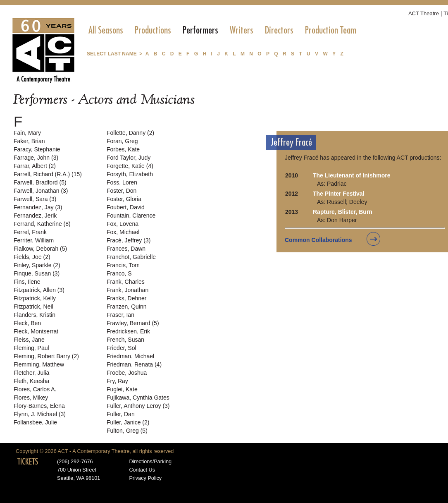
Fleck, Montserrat (36, 331)
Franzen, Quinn (127, 307)
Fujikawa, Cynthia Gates (138, 398)
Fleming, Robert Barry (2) (46, 356)
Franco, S (119, 273)
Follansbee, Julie (35, 422)
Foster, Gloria (124, 199)
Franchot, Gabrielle (131, 257)
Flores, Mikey (31, 398)
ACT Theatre (424, 13)
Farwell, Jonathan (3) (41, 191)
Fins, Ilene (27, 282)
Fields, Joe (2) (32, 257)
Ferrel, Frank (30, 232)
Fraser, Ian (120, 315)
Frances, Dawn (126, 249)
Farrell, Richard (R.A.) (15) (48, 174)
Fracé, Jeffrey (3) (129, 240)
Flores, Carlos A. (35, 389)
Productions (153, 30)
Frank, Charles (126, 282)
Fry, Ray (117, 381)
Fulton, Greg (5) (127, 431)
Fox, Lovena (123, 224)
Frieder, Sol (122, 348)
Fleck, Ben (27, 323)
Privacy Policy (145, 478)
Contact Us (142, 470)
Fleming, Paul (31, 348)
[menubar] (222, 30)
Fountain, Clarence (131, 216)
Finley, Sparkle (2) (37, 265)
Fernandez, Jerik (35, 216)
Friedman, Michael (130, 356)
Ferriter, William (34, 240)
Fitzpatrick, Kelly (35, 298)
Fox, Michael (123, 232)
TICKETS (28, 462)
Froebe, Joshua (127, 373)
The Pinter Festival (338, 194)
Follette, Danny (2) (130, 133)
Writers (242, 30)
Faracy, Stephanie (37, 149)
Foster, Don (122, 191)
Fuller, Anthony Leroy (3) (138, 406)
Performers (200, 30)
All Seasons (106, 30)
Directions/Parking (150, 462)
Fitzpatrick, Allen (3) (39, 290)
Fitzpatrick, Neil (33, 307)
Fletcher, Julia (31, 373)
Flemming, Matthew (39, 364)
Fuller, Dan (121, 414)
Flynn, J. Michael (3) (40, 414)
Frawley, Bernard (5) (133, 323)
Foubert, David (126, 207)
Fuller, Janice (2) (128, 422)
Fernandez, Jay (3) (38, 207)
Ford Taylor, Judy (129, 158)
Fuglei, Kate (122, 389)
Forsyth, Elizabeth (130, 174)
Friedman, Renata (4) (134, 364)
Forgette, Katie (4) (130, 166)
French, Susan (125, 340)
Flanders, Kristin (35, 315)
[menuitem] (106, 30)
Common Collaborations (318, 240)
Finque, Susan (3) (37, 273)
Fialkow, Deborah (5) (40, 249)
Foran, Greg (122, 141)
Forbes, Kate (123, 149)
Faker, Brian (29, 141)
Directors (279, 30)
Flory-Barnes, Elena (39, 406)
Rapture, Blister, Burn (343, 212)
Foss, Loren (122, 182)
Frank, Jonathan (127, 290)
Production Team (331, 30)
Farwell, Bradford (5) (40, 182)
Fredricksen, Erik (128, 331)
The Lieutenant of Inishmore (351, 175)
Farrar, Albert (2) (35, 166)
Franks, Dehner (126, 298)
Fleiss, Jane (29, 340)
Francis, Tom (123, 265)
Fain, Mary (27, 133)
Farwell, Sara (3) (35, 199)
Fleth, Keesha (31, 381)
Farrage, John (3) (36, 158)
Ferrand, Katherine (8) (42, 224)
